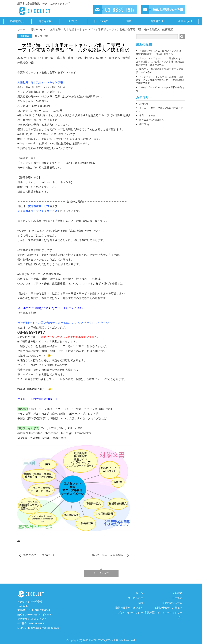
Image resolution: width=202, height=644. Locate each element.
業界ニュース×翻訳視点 (152, 120)
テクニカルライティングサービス (37, 211)
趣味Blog (25, 36)
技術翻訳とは (17, 21)
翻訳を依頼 (45, 21)
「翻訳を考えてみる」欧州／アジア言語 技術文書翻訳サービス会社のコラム (160, 52)
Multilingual (185, 21)
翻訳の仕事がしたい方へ (129, 608)
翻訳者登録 (157, 21)
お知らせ (144, 103)
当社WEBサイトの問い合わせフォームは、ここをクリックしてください (63, 323)
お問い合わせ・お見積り (169, 608)
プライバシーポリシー (130, 612)
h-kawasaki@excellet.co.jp (44, 628)
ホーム (139, 593)
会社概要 (177, 598)
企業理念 (73, 21)
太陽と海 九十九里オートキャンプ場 (40, 82)
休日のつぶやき (147, 115)
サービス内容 (101, 21)
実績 (129, 21)
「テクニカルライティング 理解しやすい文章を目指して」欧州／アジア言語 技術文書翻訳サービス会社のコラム (160, 61)
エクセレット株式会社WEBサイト (38, 399)
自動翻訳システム (172, 603)
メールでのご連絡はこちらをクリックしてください (50, 308)
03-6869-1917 (38, 619)
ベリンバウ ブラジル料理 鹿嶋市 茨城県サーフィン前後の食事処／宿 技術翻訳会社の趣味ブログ (160, 80)
